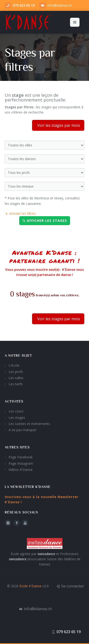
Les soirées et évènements (29, 423)
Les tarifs (16, 384)
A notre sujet (18, 355)
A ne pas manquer (23, 430)
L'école (14, 365)
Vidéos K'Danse (21, 469)
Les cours (16, 411)
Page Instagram (21, 463)
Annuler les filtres (20, 213)
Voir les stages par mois (58, 125)
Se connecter (73, 586)
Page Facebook (21, 457)
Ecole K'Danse (30, 586)
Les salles (16, 378)
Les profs (16, 371)
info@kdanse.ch (60, 5)
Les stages (17, 417)
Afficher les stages (45, 221)
